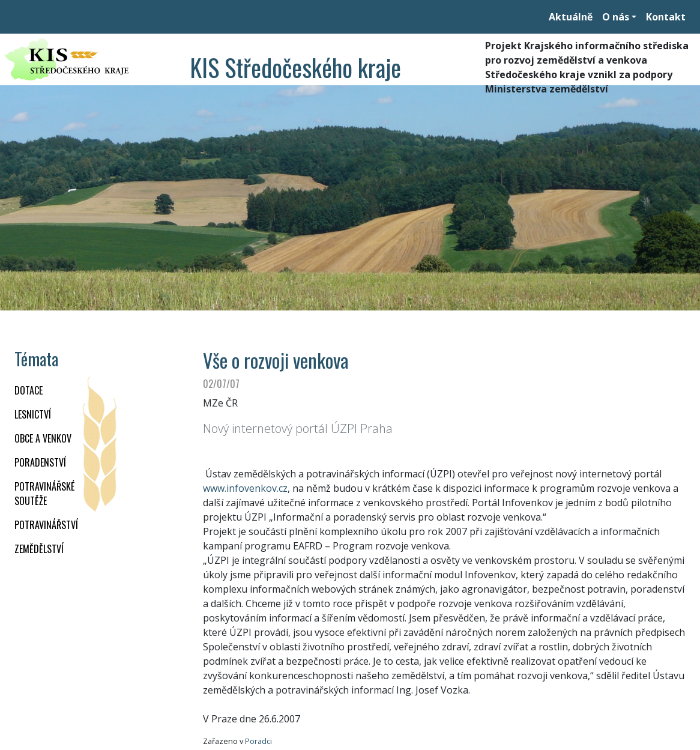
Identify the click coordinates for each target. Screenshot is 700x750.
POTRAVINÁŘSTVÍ (46, 525)
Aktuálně (571, 17)
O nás (616, 17)
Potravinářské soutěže (44, 494)
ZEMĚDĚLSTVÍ (39, 549)
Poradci (258, 741)
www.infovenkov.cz (245, 488)
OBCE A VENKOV (43, 438)
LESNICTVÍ (33, 414)
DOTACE (29, 390)
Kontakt (666, 17)
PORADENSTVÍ (40, 462)
